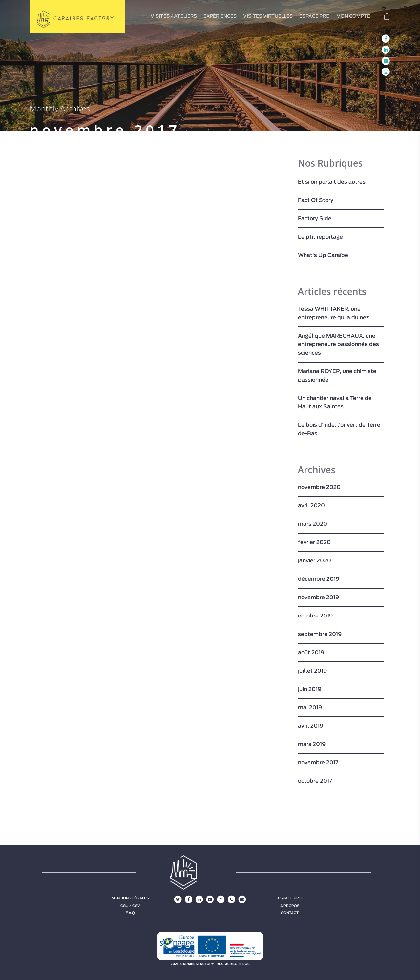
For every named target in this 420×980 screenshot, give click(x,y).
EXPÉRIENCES (220, 16)
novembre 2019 (318, 598)
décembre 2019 (319, 579)
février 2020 (314, 542)
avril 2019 (311, 726)
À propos (290, 906)
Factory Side (315, 219)
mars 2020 (313, 524)
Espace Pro (290, 898)
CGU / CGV (130, 906)
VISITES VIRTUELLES (268, 16)
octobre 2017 (315, 781)
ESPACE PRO (315, 16)
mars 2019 (312, 744)
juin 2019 (310, 689)
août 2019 (311, 653)
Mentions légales (130, 898)
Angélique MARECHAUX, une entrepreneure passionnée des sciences (338, 344)
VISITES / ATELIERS (174, 16)
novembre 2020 (319, 487)
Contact (290, 913)
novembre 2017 (318, 763)
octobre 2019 (315, 616)
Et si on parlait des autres (332, 182)
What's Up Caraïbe (323, 255)
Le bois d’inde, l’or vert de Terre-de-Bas (340, 429)
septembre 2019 (320, 634)
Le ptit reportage (320, 237)
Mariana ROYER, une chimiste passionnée (337, 376)
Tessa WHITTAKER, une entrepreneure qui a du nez (333, 313)
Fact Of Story (316, 200)
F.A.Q (130, 913)
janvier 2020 (315, 561)
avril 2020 (311, 506)
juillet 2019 (312, 671)
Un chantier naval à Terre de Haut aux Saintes (335, 402)
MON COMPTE (353, 16)
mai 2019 (310, 708)
